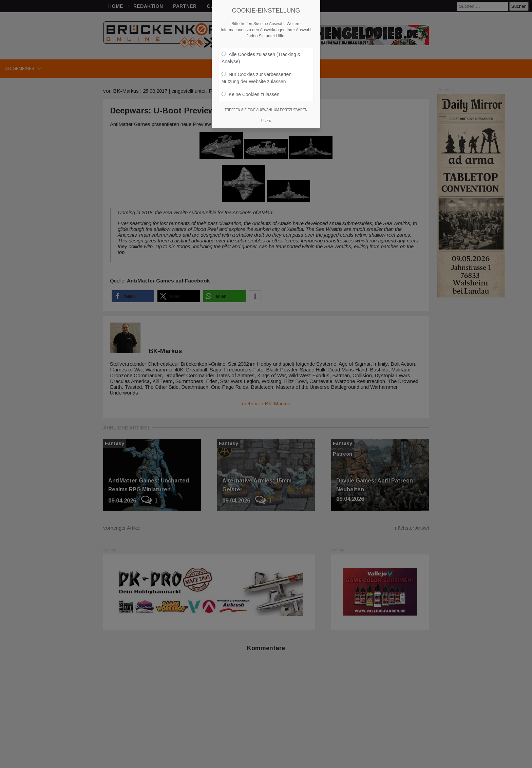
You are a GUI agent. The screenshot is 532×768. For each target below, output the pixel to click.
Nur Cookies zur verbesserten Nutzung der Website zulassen (256, 72)
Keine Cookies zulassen (250, 89)
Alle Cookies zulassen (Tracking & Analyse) (261, 52)
